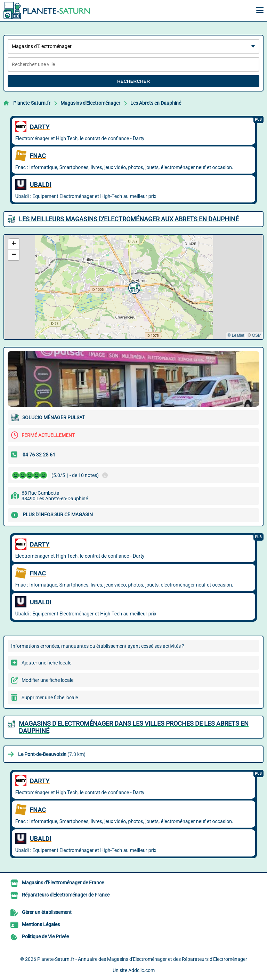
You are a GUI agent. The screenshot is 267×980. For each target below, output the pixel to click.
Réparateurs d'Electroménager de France (66, 895)
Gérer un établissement (47, 912)
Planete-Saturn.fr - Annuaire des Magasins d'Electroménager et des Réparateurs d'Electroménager (142, 959)
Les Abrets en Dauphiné (156, 103)
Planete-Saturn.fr (32, 103)
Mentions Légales (41, 924)
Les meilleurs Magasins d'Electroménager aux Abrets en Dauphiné (129, 219)
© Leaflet (236, 335)
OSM (257, 335)
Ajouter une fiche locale (46, 663)
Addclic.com (141, 970)
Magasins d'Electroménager (90, 103)
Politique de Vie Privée (45, 937)
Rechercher (133, 81)
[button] (133, 287)
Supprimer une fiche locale (50, 698)
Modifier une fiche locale (47, 680)
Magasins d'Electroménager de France (63, 883)
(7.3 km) (52, 754)
